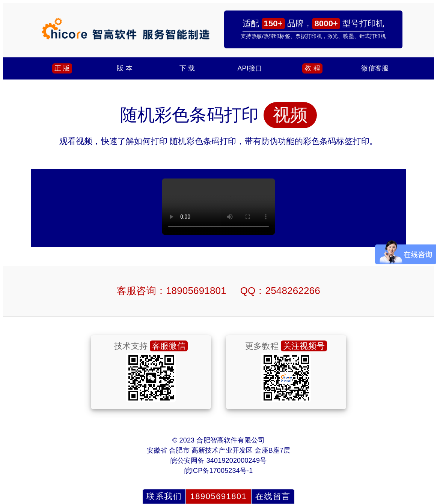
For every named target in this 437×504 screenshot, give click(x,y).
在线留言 (273, 496)
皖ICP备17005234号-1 (219, 471)
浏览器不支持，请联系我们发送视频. (218, 207)
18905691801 (218, 496)
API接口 (250, 68)
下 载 (187, 68)
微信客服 (375, 68)
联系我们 (164, 496)
